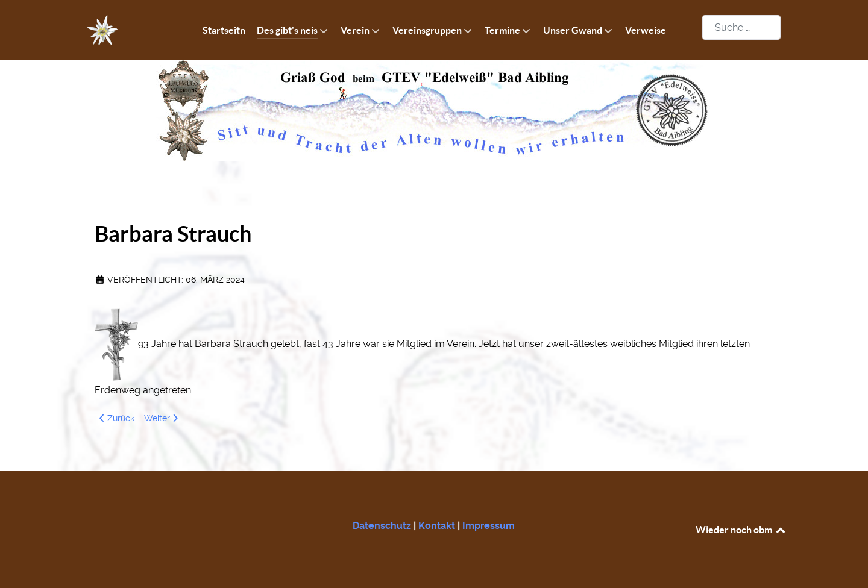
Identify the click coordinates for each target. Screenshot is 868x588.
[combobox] (741, 27)
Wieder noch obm (741, 530)
